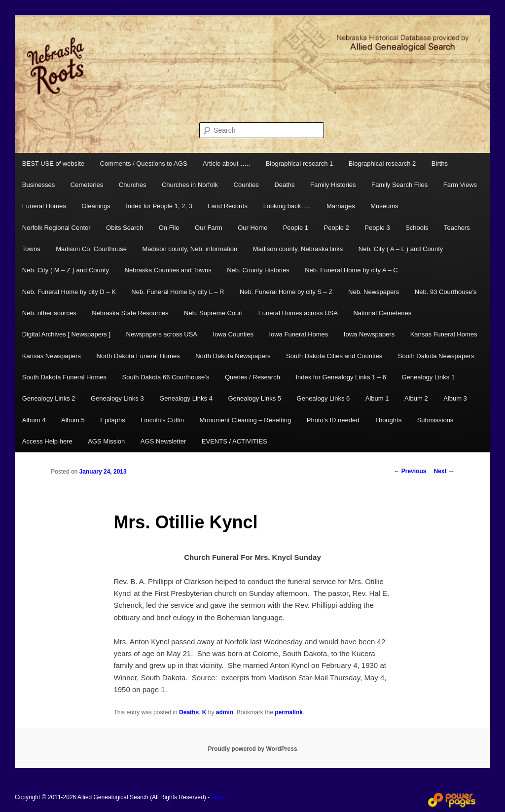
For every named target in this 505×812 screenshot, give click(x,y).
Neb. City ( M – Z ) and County (66, 270)
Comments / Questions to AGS (144, 164)
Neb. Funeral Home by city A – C (351, 270)
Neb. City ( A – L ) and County (401, 249)
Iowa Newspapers (369, 334)
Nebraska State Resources (130, 313)
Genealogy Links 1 (428, 377)
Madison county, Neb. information (190, 249)
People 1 (296, 228)
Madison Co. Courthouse (91, 249)
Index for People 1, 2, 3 (159, 206)
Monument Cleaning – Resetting (246, 420)
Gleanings (96, 206)
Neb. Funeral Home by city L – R (178, 292)
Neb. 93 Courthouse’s (446, 292)
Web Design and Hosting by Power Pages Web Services (452, 800)
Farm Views (460, 185)
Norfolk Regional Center (56, 228)
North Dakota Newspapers (233, 356)
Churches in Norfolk (190, 185)
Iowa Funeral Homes (298, 334)
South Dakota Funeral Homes (64, 377)
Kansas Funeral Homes (444, 334)
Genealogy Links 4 (186, 398)
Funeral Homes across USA (298, 313)
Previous (410, 471)
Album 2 (416, 398)
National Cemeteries (382, 313)
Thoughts (388, 420)
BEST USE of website (53, 164)
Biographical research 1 (300, 164)
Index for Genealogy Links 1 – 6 (341, 377)
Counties (246, 185)
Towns (31, 249)
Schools (417, 228)
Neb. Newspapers (374, 292)
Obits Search (125, 228)
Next (444, 471)
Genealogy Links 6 (324, 398)
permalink (289, 712)
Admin (219, 797)
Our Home (252, 228)
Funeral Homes (44, 206)
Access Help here (47, 441)
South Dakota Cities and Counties (334, 356)
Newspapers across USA (162, 334)
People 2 (337, 228)
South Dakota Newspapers (436, 356)
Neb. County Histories (258, 270)
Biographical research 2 (382, 164)
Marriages (341, 206)
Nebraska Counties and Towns (168, 270)
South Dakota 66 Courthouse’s (166, 377)
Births (440, 164)
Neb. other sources (49, 313)
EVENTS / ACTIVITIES (234, 441)
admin (225, 712)
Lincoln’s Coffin (162, 420)
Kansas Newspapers (52, 356)
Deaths (284, 185)
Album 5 (73, 420)
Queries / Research (252, 377)
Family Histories (333, 185)
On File (169, 228)
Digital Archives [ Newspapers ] (66, 334)
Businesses (38, 185)
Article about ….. (226, 164)
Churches (133, 185)
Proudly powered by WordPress (252, 749)
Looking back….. (287, 206)
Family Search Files (399, 185)
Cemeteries (87, 185)
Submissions (435, 420)
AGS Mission (106, 441)
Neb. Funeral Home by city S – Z (286, 292)
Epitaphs (113, 420)
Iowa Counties (233, 334)
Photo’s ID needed (333, 420)
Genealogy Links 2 (49, 398)
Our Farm (209, 228)
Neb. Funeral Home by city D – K (69, 292)
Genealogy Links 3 (117, 398)
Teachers (457, 228)
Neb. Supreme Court (213, 313)
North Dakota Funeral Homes (138, 356)
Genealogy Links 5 (254, 398)
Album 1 (377, 398)
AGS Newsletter (163, 441)
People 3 (377, 228)
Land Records (228, 206)
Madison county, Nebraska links (298, 249)
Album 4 (34, 420)
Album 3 (455, 398)
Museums (384, 206)
